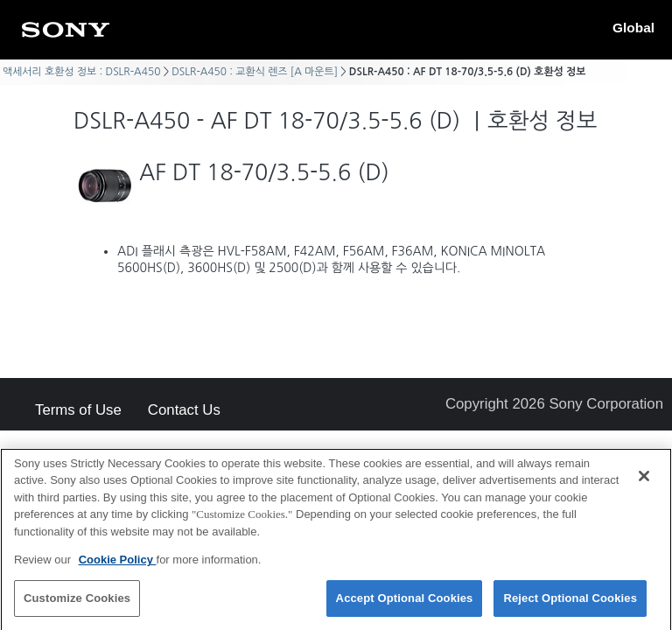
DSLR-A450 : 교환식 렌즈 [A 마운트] (255, 72)
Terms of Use (78, 411)
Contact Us (184, 411)
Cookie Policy (118, 565)
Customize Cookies (77, 603)
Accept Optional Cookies (405, 603)
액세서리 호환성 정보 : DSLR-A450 (81, 72)
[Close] (644, 480)
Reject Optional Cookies (570, 603)
